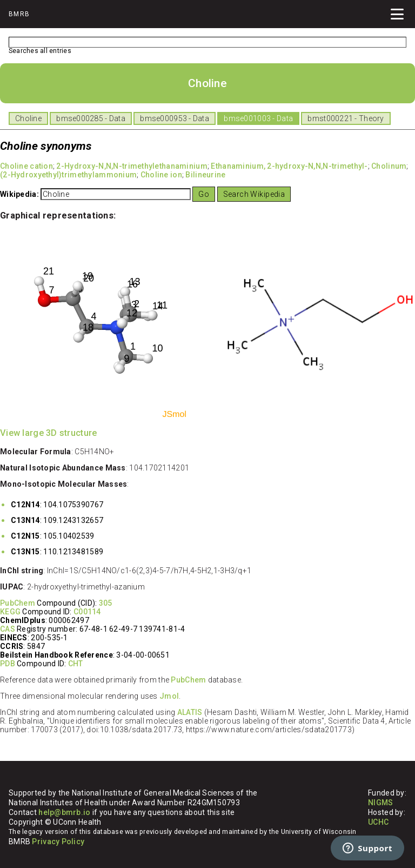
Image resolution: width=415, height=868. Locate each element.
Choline (28, 118)
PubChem (18, 603)
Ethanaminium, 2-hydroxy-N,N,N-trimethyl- (289, 166)
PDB (8, 664)
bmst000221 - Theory (346, 118)
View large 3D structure (48, 433)
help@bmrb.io (64, 812)
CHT (76, 664)
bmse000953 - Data (175, 118)
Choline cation (26, 166)
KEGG (10, 612)
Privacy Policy (58, 842)
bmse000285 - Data (91, 118)
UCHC (378, 822)
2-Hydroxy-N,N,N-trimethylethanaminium (132, 166)
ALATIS (190, 712)
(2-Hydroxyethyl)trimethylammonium (68, 175)
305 (106, 603)
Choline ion (161, 175)
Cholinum (389, 166)
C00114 (87, 612)
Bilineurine (205, 175)
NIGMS (380, 803)
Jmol (169, 696)
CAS (8, 629)
